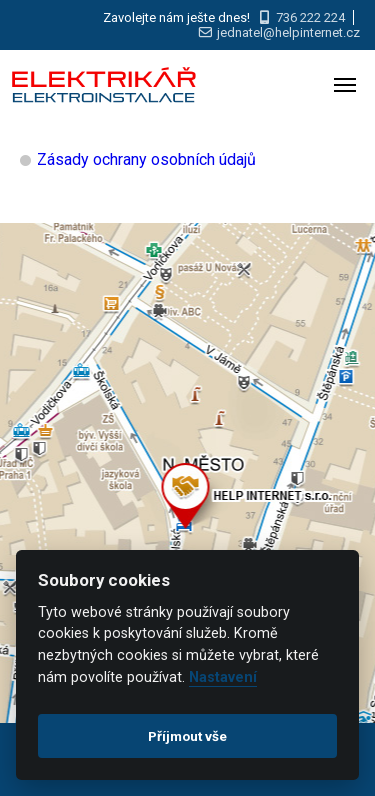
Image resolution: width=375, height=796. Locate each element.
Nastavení (223, 677)
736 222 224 (310, 17)
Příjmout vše (187, 736)
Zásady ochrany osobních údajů (146, 159)
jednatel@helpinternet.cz (288, 32)
